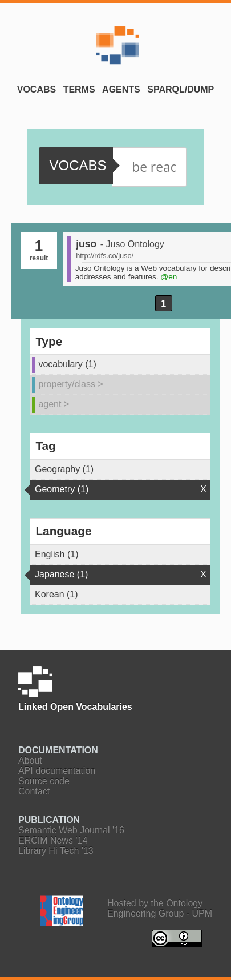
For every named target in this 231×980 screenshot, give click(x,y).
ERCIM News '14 (53, 840)
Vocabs (37, 89)
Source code (44, 781)
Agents (121, 89)
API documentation (57, 771)
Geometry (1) (62, 489)
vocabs (78, 165)
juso (86, 244)
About (30, 760)
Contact (34, 791)
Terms (79, 89)
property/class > (70, 384)
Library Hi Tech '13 (56, 851)
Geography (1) (64, 469)
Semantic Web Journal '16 (71, 830)
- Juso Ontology (132, 244)
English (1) (56, 554)
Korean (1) (56, 594)
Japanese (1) (61, 574)
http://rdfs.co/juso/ (105, 256)
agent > (54, 404)
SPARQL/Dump (181, 89)
